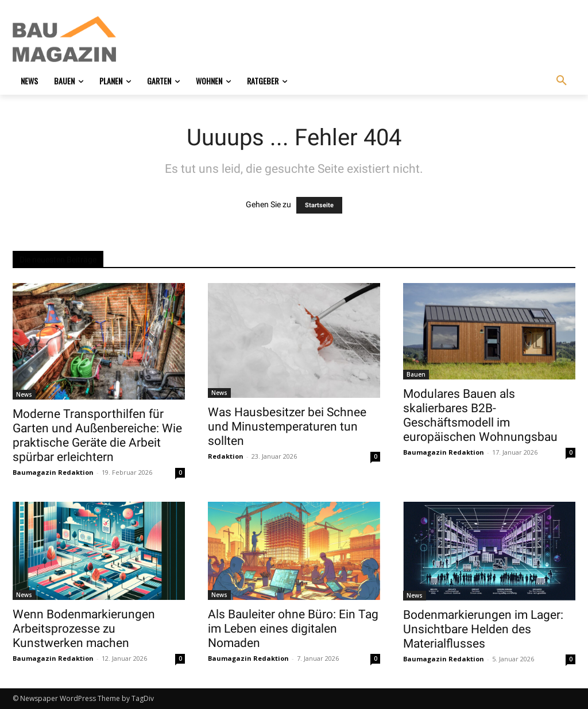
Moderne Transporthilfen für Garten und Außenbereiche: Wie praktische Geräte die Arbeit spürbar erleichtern (97, 435)
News (24, 394)
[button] (562, 81)
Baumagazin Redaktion (53, 472)
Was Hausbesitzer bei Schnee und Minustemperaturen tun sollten (287, 427)
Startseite (319, 205)
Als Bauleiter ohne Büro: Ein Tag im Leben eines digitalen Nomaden (293, 629)
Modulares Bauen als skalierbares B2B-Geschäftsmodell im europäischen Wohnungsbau (480, 415)
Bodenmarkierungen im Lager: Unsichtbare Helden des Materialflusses (483, 629)
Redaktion (226, 456)
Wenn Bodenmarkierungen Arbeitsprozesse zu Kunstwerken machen (84, 629)
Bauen (416, 374)
